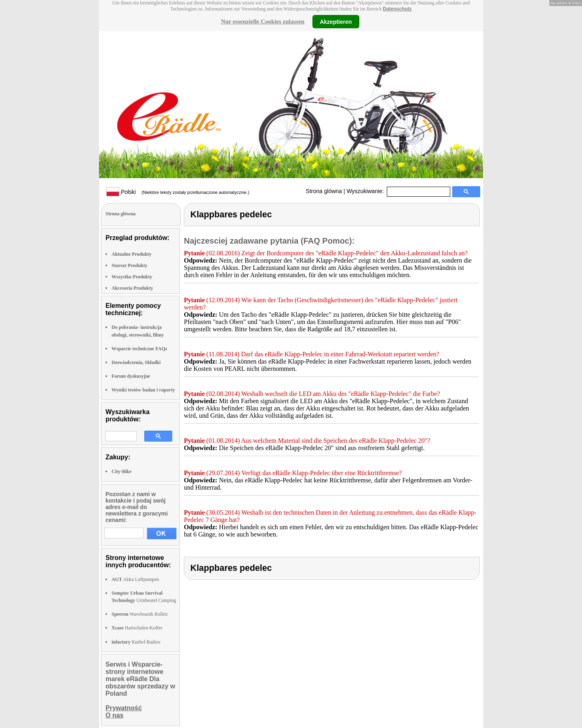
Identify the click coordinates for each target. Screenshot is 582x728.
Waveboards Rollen (140, 614)
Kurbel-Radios (136, 642)
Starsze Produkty (130, 265)
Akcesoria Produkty (132, 288)
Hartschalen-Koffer (137, 628)
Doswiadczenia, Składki (136, 362)
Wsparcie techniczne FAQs (139, 349)
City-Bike (121, 471)
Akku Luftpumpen (135, 579)
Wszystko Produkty (132, 277)
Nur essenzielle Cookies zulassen (263, 21)
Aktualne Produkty (132, 254)
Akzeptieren (336, 21)
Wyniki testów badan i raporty (143, 390)
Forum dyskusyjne (131, 376)
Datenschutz (397, 9)
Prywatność (124, 708)
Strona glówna (324, 191)
